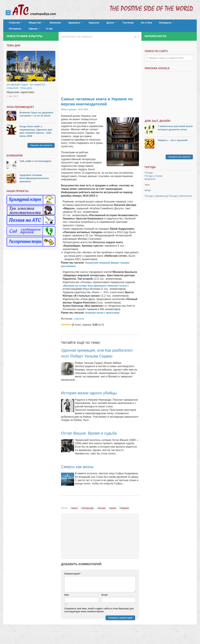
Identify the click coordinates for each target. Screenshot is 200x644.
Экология (50, 24)
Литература (68, 41)
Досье (97, 24)
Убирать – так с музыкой (173, 144)
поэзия (102, 518)
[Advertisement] (100, 72)
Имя (67, 604)
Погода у (154, 180)
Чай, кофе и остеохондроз (35, 165)
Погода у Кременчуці (156, 200)
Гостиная (113, 24)
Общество (32, 24)
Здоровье (66, 24)
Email (104, 604)
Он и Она (129, 24)
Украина (125, 518)
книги (75, 518)
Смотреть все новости (41, 149)
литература (88, 518)
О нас (11, 32)
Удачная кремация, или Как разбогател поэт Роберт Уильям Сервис (95, 360)
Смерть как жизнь (80, 476)
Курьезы (84, 24)
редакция (72, 113)
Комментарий (73, 583)
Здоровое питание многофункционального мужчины (34, 182)
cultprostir (79, 322)
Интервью (163, 24)
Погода (149, 177)
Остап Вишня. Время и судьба (93, 443)
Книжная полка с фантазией (103, 316)
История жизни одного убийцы (93, 403)
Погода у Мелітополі (180, 200)
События (13, 24)
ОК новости (85, 41)
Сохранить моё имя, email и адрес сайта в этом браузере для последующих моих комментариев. (99, 620)
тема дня (26, 92)
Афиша (179, 24)
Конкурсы (145, 24)
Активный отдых (17, 89)
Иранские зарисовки (20, 96)
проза (113, 518)
